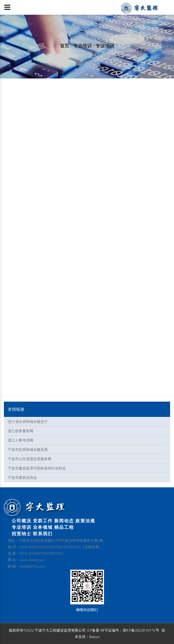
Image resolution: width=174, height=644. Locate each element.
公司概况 (22, 521)
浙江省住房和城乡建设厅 (28, 421)
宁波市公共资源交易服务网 (30, 459)
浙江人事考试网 (20, 440)
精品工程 (64, 527)
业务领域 (43, 527)
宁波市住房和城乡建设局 (28, 449)
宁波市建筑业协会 (22, 477)
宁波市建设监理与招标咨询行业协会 (37, 468)
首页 (65, 46)
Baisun (94, 637)
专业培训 (82, 46)
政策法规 (85, 521)
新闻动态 (64, 521)
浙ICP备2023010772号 (141, 630)
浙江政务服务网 (20, 431)
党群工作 (43, 521)
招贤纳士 (22, 534)
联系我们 (43, 534)
